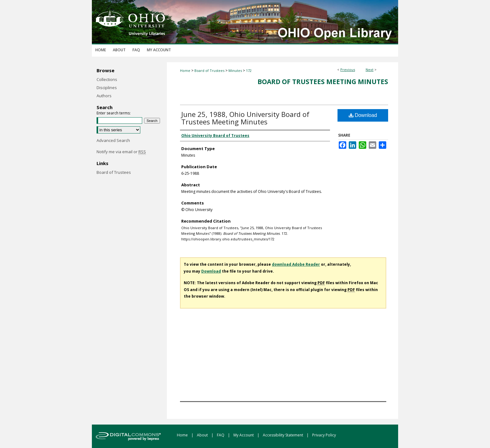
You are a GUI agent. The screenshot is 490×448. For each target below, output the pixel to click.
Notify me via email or (121, 152)
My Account (244, 435)
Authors (104, 96)
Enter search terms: (114, 113)
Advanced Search (113, 140)
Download (363, 115)
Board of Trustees (209, 70)
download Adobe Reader (296, 264)
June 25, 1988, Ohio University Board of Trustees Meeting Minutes (245, 118)
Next (370, 70)
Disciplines (107, 88)
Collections (107, 79)
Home (185, 70)
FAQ (221, 435)
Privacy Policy (324, 435)
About (203, 435)
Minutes (235, 70)
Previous (348, 70)
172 (249, 70)
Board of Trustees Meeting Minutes (323, 82)
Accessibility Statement (283, 435)
